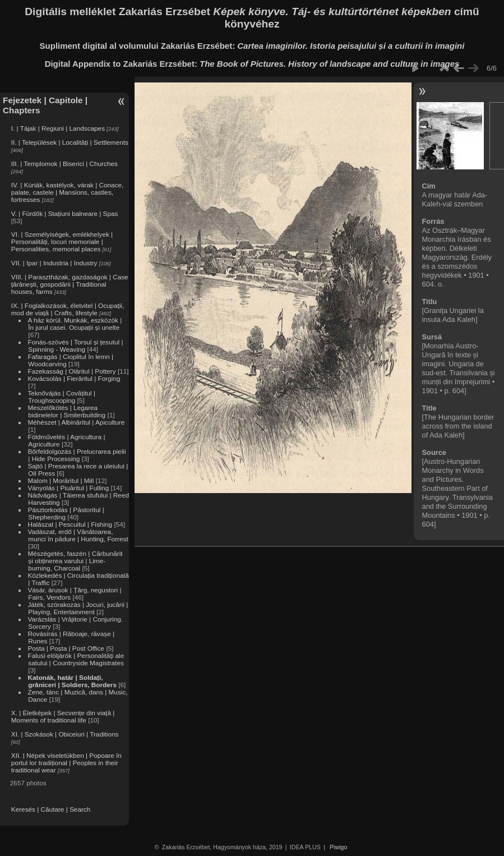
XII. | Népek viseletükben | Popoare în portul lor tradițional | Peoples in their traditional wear (66, 763)
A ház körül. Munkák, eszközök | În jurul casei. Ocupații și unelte (75, 324)
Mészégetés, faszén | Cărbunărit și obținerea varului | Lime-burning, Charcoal (75, 561)
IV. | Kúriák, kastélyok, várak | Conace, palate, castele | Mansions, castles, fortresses (68, 192)
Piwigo (338, 847)
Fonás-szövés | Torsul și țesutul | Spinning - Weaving (75, 346)
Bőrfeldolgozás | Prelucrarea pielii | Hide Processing (77, 455)
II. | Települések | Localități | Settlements (70, 142)
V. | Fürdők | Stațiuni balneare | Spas (65, 213)
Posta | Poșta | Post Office (66, 648)
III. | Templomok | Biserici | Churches (64, 164)
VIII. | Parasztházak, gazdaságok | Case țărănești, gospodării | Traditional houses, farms (70, 284)
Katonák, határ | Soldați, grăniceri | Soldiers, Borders (72, 681)
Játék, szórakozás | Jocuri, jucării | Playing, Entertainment (78, 608)
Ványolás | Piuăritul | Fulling (68, 488)
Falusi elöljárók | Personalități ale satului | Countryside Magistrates (76, 659)
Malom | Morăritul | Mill (61, 480)
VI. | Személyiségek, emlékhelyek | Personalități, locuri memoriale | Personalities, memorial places (62, 241)
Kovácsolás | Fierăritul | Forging (74, 378)
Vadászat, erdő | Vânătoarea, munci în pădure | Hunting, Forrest (78, 535)
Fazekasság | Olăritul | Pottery (71, 371)
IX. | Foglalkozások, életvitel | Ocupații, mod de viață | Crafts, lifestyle (68, 309)
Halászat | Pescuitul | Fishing (70, 524)
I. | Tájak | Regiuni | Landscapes (58, 128)
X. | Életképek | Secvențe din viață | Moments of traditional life (63, 716)
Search (80, 809)
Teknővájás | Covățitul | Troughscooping (61, 397)
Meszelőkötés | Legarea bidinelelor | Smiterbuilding (66, 411)
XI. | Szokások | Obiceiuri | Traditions (65, 734)
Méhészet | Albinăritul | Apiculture (76, 422)
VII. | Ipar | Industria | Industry (54, 263)
